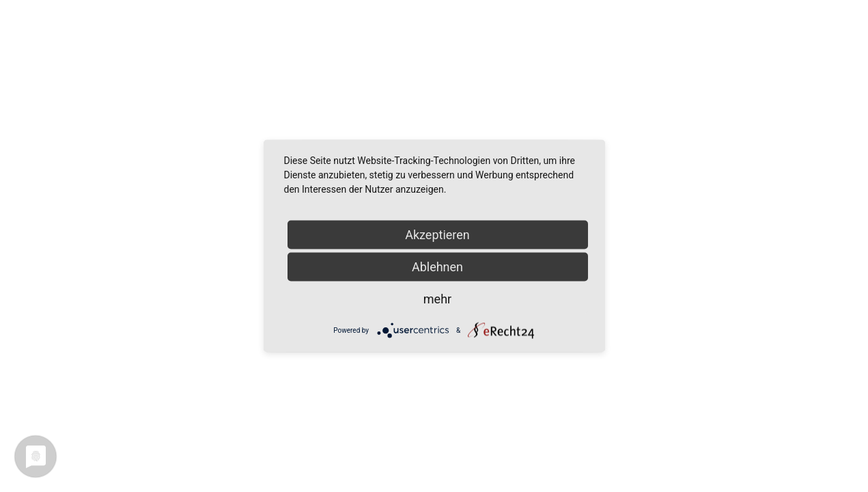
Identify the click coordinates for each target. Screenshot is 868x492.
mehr (437, 299)
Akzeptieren (437, 235)
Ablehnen (437, 267)
